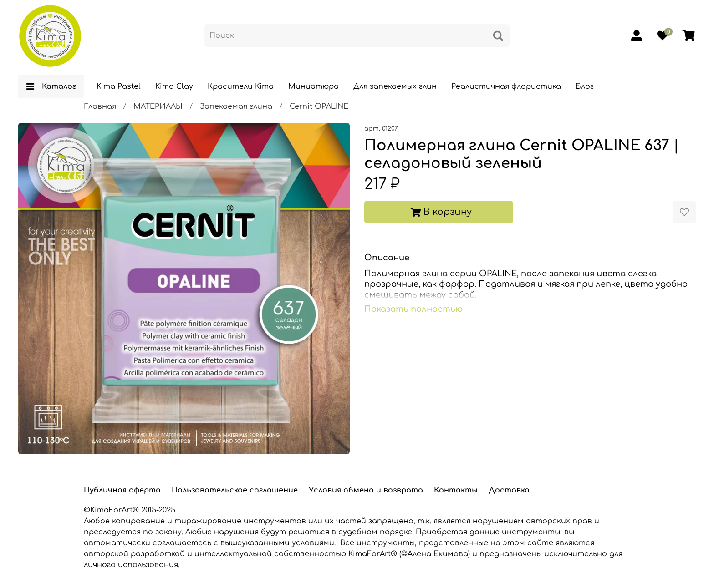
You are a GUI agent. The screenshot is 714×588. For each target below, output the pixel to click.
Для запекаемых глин (395, 86)
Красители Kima (241, 86)
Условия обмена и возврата (366, 490)
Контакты (456, 490)
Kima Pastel (119, 86)
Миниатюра (314, 86)
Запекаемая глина (236, 106)
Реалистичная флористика (506, 86)
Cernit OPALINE (319, 106)
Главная (100, 106)
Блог (585, 86)
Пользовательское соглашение (235, 490)
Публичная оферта (122, 490)
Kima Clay (174, 86)
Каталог (51, 86)
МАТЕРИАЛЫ (158, 106)
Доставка (509, 490)
